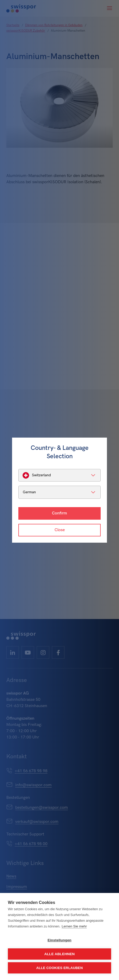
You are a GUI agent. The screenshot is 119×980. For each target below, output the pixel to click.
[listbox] (59, 475)
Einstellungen (59, 940)
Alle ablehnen (59, 954)
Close (60, 530)
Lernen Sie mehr (74, 926)
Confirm (59, 513)
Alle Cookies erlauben (59, 968)
